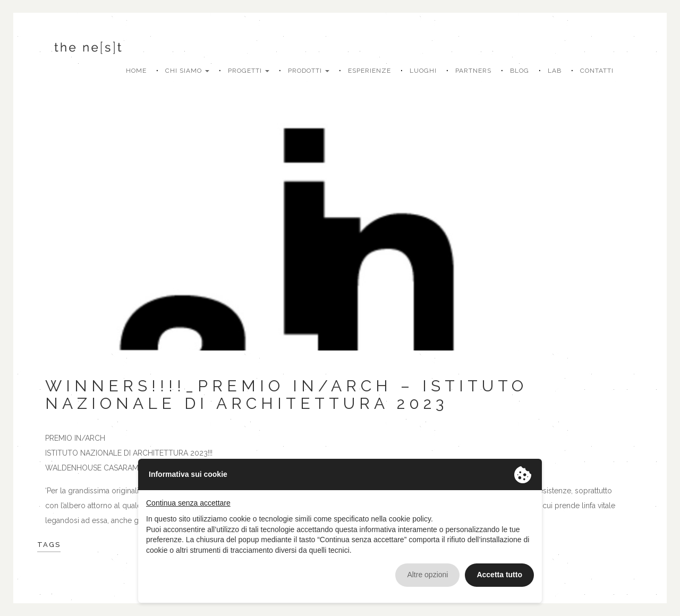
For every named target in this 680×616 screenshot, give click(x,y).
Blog (520, 71)
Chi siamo (187, 71)
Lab (555, 71)
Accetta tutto (499, 575)
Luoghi (423, 71)
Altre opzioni (427, 575)
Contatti (597, 71)
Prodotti (309, 71)
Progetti (249, 71)
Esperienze (369, 71)
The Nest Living (88, 47)
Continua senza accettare (188, 503)
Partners (473, 71)
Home (136, 71)
